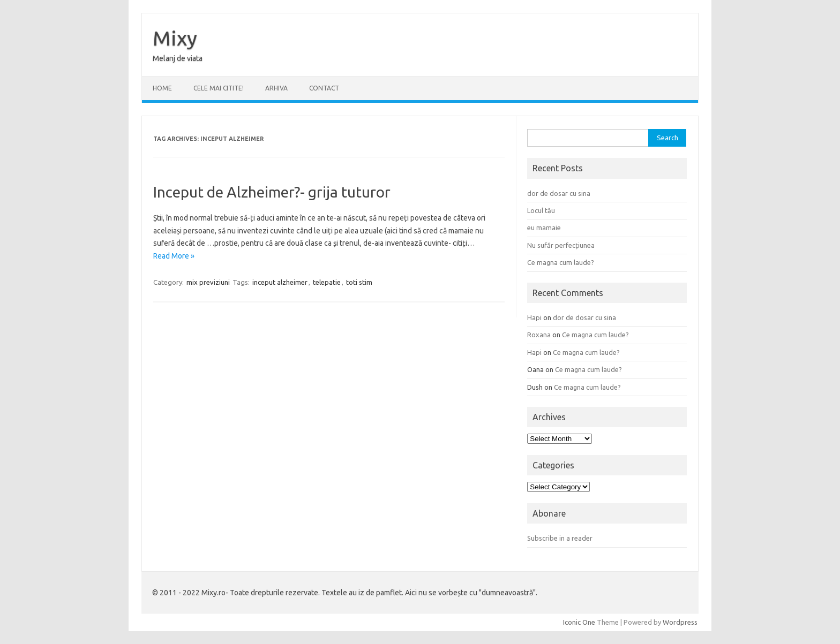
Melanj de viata (178, 58)
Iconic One (579, 622)
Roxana (539, 335)
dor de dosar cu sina (559, 193)
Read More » (174, 256)
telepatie (327, 282)
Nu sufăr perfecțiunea (561, 245)
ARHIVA (276, 88)
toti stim (359, 282)
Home (162, 88)
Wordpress (680, 622)
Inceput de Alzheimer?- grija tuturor (272, 192)
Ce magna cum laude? (561, 262)
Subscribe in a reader (560, 538)
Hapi (534, 317)
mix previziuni (208, 282)
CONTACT (324, 88)
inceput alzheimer (280, 282)
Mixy (175, 38)
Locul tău (541, 210)
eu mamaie (544, 228)
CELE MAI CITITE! (219, 88)
